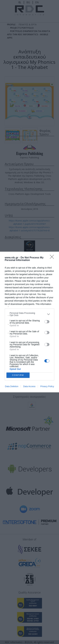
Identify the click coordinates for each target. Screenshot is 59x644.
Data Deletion (12, 386)
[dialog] (29, 322)
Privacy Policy (47, 386)
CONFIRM (18, 375)
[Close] (53, 258)
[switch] (47, 322)
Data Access (29, 386)
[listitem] (29, 314)
